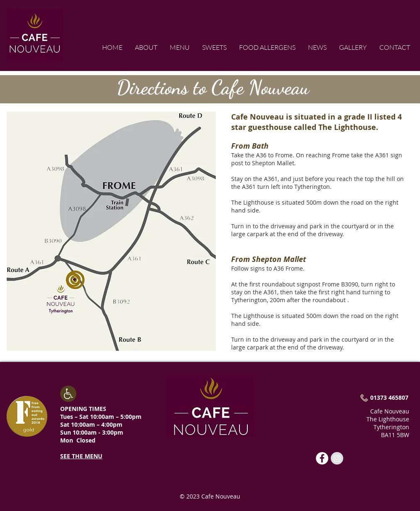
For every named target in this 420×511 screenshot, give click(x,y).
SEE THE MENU (81, 456)
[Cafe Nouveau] (322, 458)
